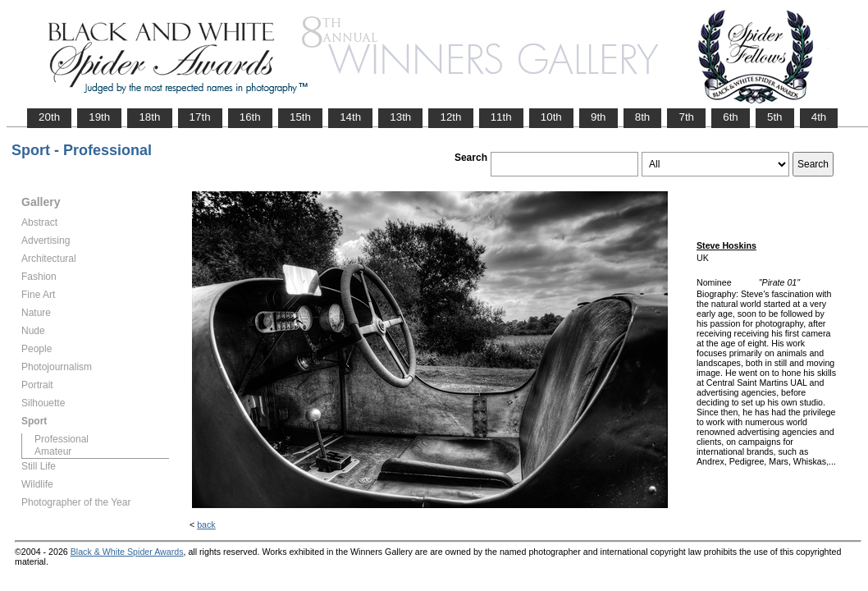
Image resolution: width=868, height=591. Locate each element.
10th (551, 117)
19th (99, 117)
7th (686, 117)
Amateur (53, 451)
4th (819, 117)
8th (643, 117)
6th (731, 117)
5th (775, 117)
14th (350, 117)
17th (200, 117)
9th (598, 117)
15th (300, 117)
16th (250, 117)
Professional (62, 439)
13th (400, 117)
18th (149, 117)
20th (49, 117)
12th (450, 117)
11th (501, 117)
